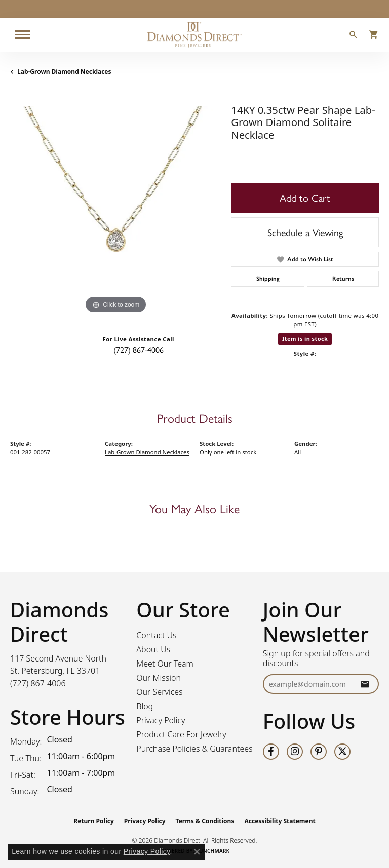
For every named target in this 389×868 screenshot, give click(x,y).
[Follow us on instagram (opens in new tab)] (295, 752)
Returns (343, 279)
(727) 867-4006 (139, 349)
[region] (115, 211)
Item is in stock (305, 338)
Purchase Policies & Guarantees (194, 749)
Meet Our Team (165, 664)
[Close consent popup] (197, 852)
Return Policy (94, 821)
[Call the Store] (38, 683)
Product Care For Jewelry (181, 734)
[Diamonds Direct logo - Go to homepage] (194, 35)
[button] (354, 36)
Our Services (159, 692)
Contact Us (156, 635)
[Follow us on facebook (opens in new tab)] (271, 752)
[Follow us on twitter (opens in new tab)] (342, 752)
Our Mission (159, 678)
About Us (153, 649)
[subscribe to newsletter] (365, 684)
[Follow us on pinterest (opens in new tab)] (319, 752)
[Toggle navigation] (23, 35)
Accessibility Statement (280, 821)
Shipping (268, 279)
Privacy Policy (161, 720)
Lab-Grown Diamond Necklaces (64, 72)
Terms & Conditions (205, 821)
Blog (145, 706)
